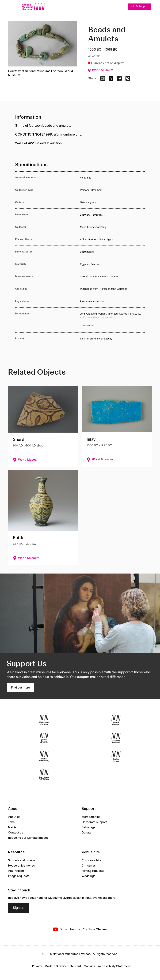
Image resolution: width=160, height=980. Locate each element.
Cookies (89, 966)
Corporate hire (92, 860)
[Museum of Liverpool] (44, 720)
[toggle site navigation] (11, 7)
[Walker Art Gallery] (44, 756)
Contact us (16, 833)
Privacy (37, 966)
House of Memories (21, 866)
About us (14, 817)
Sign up (19, 908)
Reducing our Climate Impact (28, 838)
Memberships (91, 817)
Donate (87, 833)
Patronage (89, 827)
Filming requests (93, 871)
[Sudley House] (116, 756)
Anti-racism (16, 871)
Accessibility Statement (114, 966)
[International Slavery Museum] (44, 738)
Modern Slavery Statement (63, 966)
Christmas (89, 866)
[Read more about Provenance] (112, 320)
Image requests (19, 876)
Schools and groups (22, 860)
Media (12, 827)
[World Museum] (116, 720)
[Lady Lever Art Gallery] (44, 775)
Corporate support (94, 822)
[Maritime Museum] (116, 738)
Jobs (11, 822)
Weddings (88, 876)
